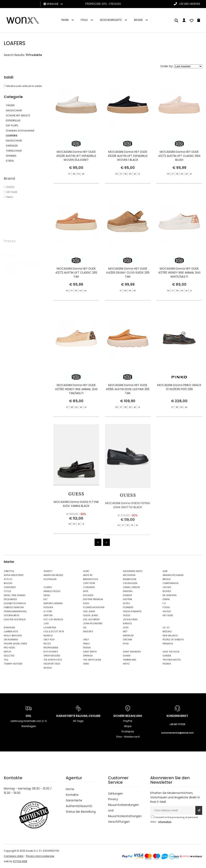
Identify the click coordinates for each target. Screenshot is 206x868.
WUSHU (48, 668)
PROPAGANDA (51, 648)
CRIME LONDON (131, 587)
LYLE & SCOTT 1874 (54, 631)
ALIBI (165, 571)
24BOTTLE (9, 571)
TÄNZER (10, 105)
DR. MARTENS (170, 595)
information (165, 822)
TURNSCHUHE (14, 151)
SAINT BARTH (90, 652)
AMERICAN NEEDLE (53, 575)
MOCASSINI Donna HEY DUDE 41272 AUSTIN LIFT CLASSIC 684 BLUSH (179, 156)
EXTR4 (126, 603)
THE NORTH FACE (53, 660)
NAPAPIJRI (128, 635)
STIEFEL (10, 161)
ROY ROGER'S (51, 652)
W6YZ (126, 664)
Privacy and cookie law (40, 856)
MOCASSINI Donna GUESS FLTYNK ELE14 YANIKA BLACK (76, 513)
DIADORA (128, 591)
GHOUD (167, 611)
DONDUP (127, 595)
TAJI (6, 660)
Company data (14, 856)
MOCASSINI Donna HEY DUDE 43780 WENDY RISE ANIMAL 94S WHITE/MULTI (179, 289)
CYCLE (7, 591)
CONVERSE (89, 587)
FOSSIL (166, 607)
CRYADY (167, 587)
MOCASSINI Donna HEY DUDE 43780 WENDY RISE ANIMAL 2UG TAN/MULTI (76, 398)
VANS (86, 664)
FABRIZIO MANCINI (14, 607)
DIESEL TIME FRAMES (15, 595)
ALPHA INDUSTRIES (14, 575)
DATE (86, 591)
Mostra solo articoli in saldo (23, 86)
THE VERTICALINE (92, 660)
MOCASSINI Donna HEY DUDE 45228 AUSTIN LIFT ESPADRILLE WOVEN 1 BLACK (128, 156)
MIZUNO (167, 631)
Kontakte (72, 795)
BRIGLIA (167, 579)
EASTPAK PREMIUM (93, 599)
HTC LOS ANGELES (53, 619)
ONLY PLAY (49, 640)
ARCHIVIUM (129, 575)
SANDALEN (12, 146)
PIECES (47, 644)
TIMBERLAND (129, 660)
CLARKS (48, 587)
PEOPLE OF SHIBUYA (173, 640)
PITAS (126, 644)
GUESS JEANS (91, 615)
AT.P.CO (8, 579)
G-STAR (48, 611)
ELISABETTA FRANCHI (15, 603)
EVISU (86, 603)
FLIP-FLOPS (12, 126)
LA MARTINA (50, 627)
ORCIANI (128, 640)
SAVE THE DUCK (171, 652)
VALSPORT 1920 (52, 664)
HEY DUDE (168, 615)
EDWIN (166, 599)
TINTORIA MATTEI (172, 660)
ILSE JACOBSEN (91, 619)
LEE (85, 627)
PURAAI (87, 648)
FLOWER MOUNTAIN (94, 607)
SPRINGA (88, 656)
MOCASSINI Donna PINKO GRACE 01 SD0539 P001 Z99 (179, 396)
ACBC (86, 571)
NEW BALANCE (170, 635)
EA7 (45, 599)
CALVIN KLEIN (130, 583)
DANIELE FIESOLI (52, 591)
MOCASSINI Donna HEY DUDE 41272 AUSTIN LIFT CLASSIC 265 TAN (76, 281)
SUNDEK (167, 656)
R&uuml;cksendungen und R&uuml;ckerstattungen (124, 810)
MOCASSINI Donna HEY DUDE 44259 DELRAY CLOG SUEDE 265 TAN (128, 281)
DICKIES (167, 591)
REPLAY (8, 652)
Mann (65, 20)
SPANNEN (11, 156)
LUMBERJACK (11, 631)
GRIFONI (48, 615)
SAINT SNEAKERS (132, 652)
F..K (164, 603)
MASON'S (88, 631)
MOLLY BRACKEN (13, 635)
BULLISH (8, 583)
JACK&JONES (130, 619)
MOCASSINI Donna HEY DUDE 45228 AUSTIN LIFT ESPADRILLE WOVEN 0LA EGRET (76, 156)
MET (125, 631)
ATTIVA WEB (20, 861)
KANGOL (127, 623)
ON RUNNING (11, 640)
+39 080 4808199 (189, 4)
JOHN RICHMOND (93, 623)
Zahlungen (115, 794)
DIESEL (47, 595)
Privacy (113, 799)
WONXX (167, 664)
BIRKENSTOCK (91, 579)
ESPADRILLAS (13, 120)
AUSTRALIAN (50, 579)
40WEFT (48, 571)
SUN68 (127, 656)
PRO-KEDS (9, 648)
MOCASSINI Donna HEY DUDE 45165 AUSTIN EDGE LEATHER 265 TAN (128, 398)
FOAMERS (128, 607)
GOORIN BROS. (12, 615)
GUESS (127, 615)
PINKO (86, 644)
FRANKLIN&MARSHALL (15, 611)
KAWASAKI (9, 627)
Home (70, 789)
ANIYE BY (88, 575)
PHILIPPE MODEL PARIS (15, 644)
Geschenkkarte (111, 20)
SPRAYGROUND (52, 656)
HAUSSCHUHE (14, 110)
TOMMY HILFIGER (13, 664)
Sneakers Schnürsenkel (20, 131)
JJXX (46, 623)
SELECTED (9, 656)
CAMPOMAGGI (170, 583)
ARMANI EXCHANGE (173, 575)
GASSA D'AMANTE (132, 611)
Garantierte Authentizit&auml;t (79, 803)
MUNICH (48, 635)
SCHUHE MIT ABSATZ (18, 115)
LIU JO (166, 627)
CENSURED (10, 587)
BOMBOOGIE (130, 579)
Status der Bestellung (81, 812)
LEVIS (126, 627)
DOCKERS (88, 595)
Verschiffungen (119, 822)
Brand (138, 20)
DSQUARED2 (10, 599)
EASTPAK (128, 599)
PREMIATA (168, 644)
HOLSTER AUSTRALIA (15, 619)
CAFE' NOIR (89, 583)
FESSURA (48, 607)
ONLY (86, 640)
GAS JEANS (89, 611)
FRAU (84, 20)
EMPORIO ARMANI (53, 603)
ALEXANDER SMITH (133, 571)
